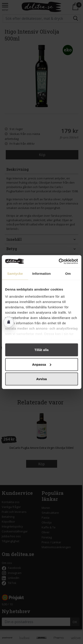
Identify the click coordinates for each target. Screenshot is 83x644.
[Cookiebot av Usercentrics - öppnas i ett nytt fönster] (59, 261)
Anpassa (42, 364)
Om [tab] (68, 274)
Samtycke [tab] (15, 274)
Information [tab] (42, 274)
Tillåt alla (42, 350)
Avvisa (42, 379)
